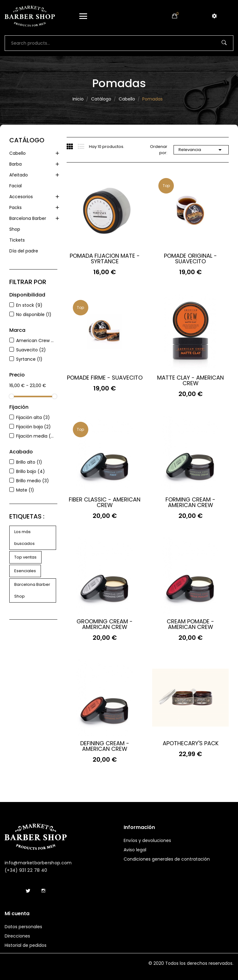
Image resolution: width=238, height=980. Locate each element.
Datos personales (23, 927)
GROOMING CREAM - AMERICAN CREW (105, 624)
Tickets (17, 240)
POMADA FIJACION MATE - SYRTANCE (105, 259)
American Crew (35, 341)
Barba (15, 164)
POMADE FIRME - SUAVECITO (105, 378)
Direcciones (17, 936)
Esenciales (25, 571)
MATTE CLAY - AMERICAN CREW (190, 381)
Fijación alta (33, 417)
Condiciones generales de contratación (167, 859)
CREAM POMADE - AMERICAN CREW (190, 624)
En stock (29, 305)
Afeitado (19, 175)
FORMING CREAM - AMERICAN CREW (190, 502)
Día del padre (24, 251)
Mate (25, 490)
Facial (15, 186)
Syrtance (29, 359)
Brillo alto (29, 462)
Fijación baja (33, 427)
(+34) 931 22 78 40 (26, 870)
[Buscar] (119, 43)
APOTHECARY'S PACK (191, 743)
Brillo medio (33, 481)
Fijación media (35, 436)
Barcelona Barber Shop (28, 224)
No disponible (34, 314)
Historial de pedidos (26, 945)
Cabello (18, 153)
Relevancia (201, 150)
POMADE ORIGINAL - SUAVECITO (190, 259)
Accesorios (21, 197)
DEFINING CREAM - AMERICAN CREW (105, 746)
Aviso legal (135, 850)
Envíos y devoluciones (147, 840)
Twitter (28, 891)
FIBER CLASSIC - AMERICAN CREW (105, 502)
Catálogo (27, 140)
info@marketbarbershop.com (38, 863)
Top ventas (25, 557)
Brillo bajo (31, 471)
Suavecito (31, 350)
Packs (15, 207)
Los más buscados (24, 538)
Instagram (43, 891)
